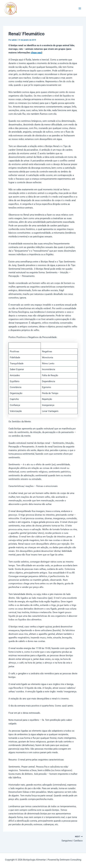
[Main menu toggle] (80, 8)
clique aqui (36, 53)
